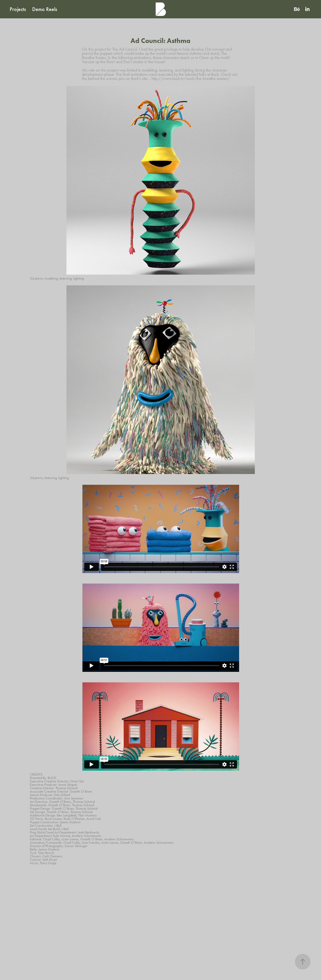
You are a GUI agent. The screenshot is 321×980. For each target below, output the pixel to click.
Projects (18, 9)
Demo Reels (45, 9)
